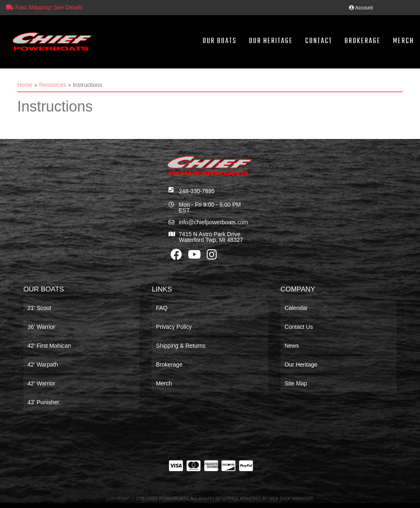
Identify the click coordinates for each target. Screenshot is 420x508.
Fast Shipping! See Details (45, 7)
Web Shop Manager (291, 499)
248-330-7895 (197, 191)
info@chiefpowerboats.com (213, 222)
